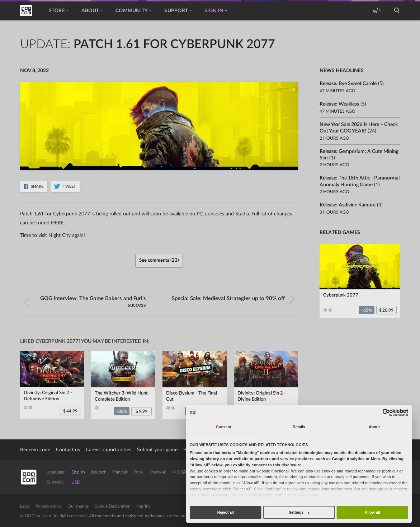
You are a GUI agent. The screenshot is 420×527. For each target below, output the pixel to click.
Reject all (226, 512)
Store (59, 11)
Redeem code (35, 450)
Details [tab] (299, 427)
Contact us (68, 450)
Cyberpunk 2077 (72, 214)
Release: (348, 84)
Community (133, 11)
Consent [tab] (223, 427)
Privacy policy (49, 506)
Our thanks (78, 506)
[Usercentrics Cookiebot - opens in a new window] (386, 412)
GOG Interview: (85, 302)
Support (178, 11)
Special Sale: (233, 299)
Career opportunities (108, 450)
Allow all (372, 512)
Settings (299, 512)
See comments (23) (159, 260)
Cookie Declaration (112, 506)
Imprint (143, 506)
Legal (25, 506)
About (92, 11)
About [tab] (374, 427)
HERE (57, 223)
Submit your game (157, 450)
